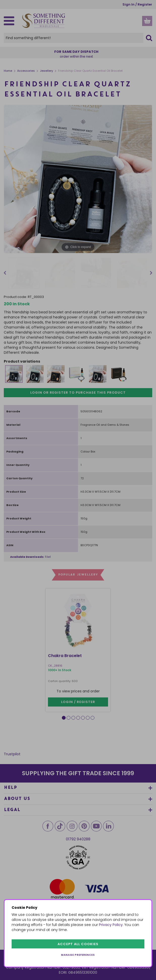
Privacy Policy (111, 925)
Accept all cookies (78, 944)
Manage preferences (78, 955)
